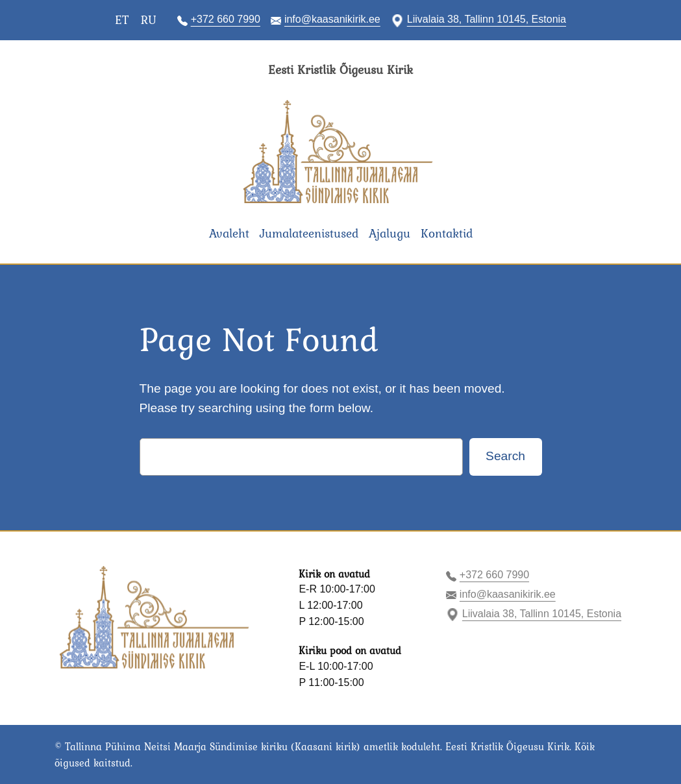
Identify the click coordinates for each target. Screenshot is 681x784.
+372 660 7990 (226, 19)
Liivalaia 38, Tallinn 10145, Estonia (487, 19)
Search (505, 456)
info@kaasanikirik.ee (332, 19)
